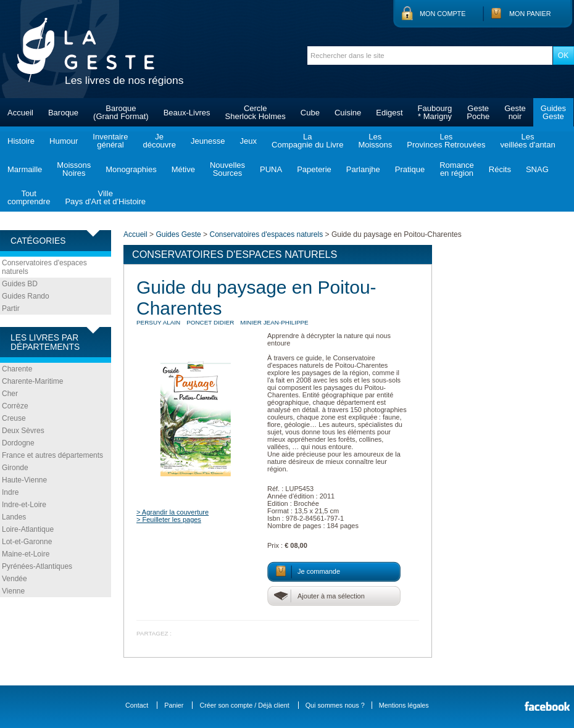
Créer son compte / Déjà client (244, 705)
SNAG (537, 169)
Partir (11, 308)
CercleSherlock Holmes (256, 112)
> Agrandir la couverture (173, 512)
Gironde (15, 468)
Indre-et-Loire (24, 505)
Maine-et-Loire (26, 554)
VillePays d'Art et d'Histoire (105, 197)
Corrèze (15, 406)
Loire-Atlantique (28, 529)
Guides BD (20, 284)
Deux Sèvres (23, 431)
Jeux (248, 141)
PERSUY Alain (158, 322)
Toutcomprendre (29, 197)
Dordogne (18, 443)
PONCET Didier (210, 322)
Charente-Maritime (32, 381)
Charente (17, 369)
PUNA (271, 169)
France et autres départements (52, 455)
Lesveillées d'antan (527, 141)
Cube (310, 113)
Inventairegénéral (110, 141)
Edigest (389, 113)
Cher (10, 394)
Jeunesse (208, 141)
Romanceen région (457, 169)
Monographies (131, 169)
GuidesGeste (553, 112)
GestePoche (478, 112)
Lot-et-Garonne (27, 542)
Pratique (410, 169)
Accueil (20, 113)
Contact (137, 705)
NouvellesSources (227, 169)
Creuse (14, 418)
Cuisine (348, 113)
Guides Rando (26, 296)
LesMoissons (375, 141)
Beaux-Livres (187, 113)
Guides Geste (178, 234)
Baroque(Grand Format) (121, 112)
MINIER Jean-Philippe (274, 322)
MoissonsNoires (74, 169)
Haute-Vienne (24, 480)
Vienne (13, 591)
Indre (10, 492)
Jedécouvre (159, 141)
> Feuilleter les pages (169, 519)
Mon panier (530, 14)
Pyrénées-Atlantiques (37, 566)
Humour (64, 141)
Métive (183, 169)
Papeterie (314, 169)
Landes (14, 517)
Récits (500, 169)
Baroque (63, 113)
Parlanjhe (363, 169)
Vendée (15, 579)
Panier (174, 705)
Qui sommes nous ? (335, 705)
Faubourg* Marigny (435, 112)
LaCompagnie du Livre (307, 141)
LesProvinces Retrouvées (446, 141)
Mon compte (443, 14)
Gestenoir (515, 112)
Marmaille (25, 169)
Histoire (21, 141)
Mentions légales (404, 705)
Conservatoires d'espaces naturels (44, 267)
